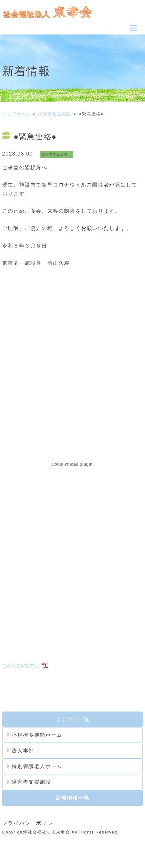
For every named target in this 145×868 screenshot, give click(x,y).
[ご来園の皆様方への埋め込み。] (72, 464)
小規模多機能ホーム (35, 735)
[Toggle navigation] (134, 28)
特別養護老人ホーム (35, 766)
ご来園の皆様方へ (21, 665)
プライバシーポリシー (30, 823)
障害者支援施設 (54, 114)
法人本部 (21, 750)
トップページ (16, 114)
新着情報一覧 (73, 798)
